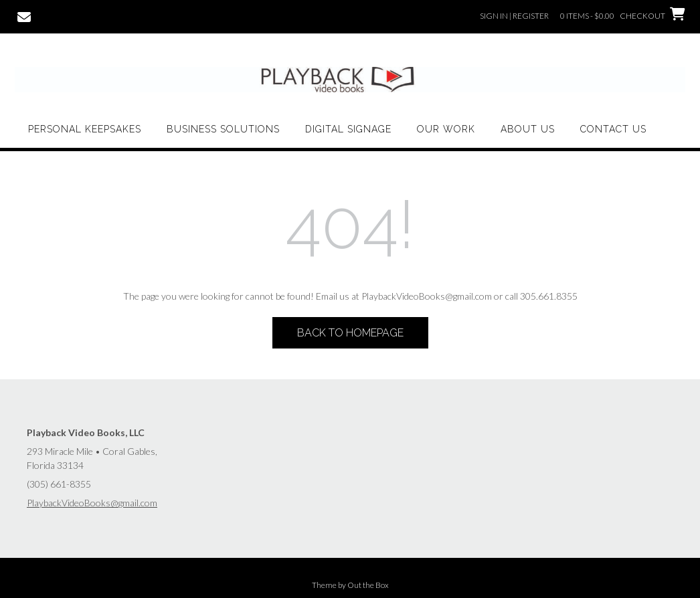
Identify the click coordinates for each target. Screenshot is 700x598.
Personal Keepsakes (85, 129)
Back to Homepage (350, 333)
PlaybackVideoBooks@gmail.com (92, 503)
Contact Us (613, 129)
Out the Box (368, 585)
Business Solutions (223, 129)
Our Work (446, 129)
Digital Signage (348, 129)
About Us (528, 129)
